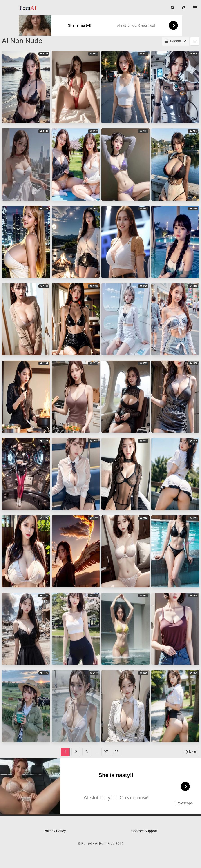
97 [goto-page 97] (106, 752)
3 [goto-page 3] (87, 752)
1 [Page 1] (65, 752)
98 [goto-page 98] (117, 752)
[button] (184, 8)
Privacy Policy (55, 831)
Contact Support (144, 831)
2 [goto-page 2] (76, 752)
